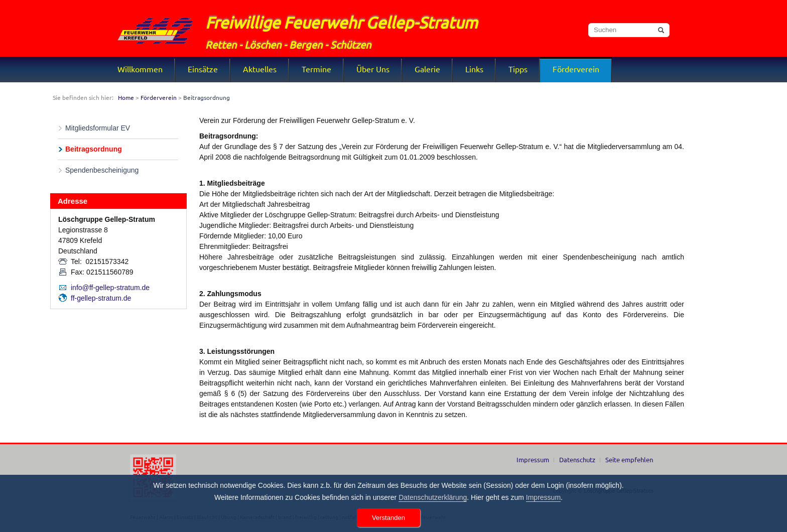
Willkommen (140, 69)
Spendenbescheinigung (102, 170)
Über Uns (373, 69)
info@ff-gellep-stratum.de (110, 288)
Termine (316, 69)
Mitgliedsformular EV (98, 128)
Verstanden (388, 518)
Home (126, 97)
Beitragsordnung (94, 149)
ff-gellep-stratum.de (101, 298)
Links (474, 69)
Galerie (427, 69)
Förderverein (576, 69)
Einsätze (203, 69)
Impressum (533, 459)
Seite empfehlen (629, 459)
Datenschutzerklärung (433, 497)
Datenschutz (577, 459)
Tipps (518, 69)
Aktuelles (260, 69)
